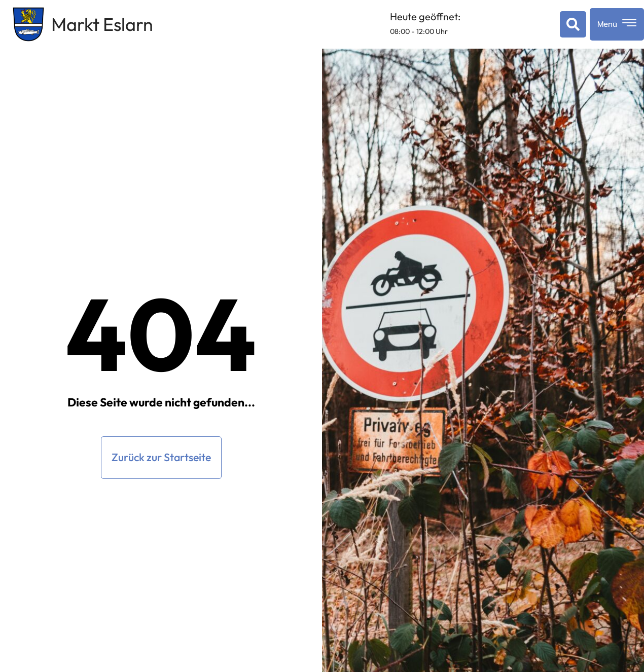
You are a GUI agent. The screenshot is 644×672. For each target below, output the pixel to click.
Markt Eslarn (102, 24)
